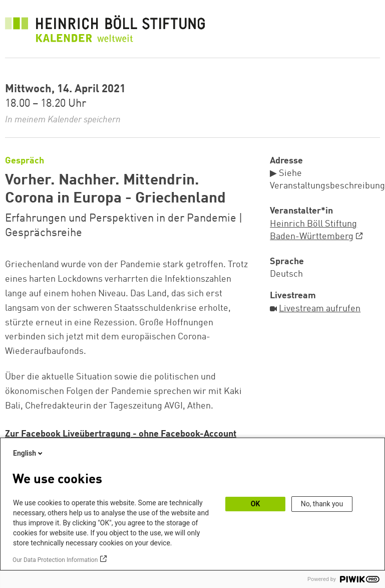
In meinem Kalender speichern (63, 120)
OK (256, 504)
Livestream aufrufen (320, 309)
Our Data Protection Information (55, 560)
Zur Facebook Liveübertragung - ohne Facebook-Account (121, 434)
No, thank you (322, 504)
